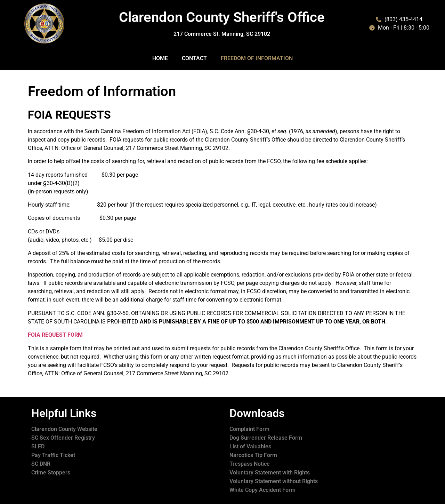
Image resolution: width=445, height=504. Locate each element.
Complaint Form (249, 429)
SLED (38, 446)
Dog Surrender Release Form (266, 438)
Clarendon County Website (64, 429)
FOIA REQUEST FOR (53, 335)
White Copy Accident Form (262, 490)
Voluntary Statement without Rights (274, 481)
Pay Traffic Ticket (53, 455)
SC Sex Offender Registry (63, 438)
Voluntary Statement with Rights (270, 473)
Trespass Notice (250, 464)
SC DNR (41, 464)
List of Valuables (250, 446)
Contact (194, 58)
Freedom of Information (257, 58)
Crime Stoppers (51, 473)
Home (160, 58)
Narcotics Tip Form (253, 455)
